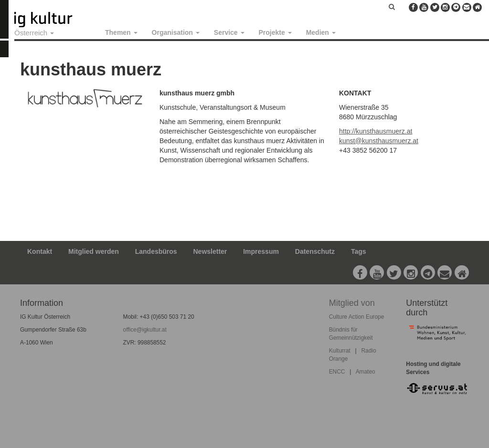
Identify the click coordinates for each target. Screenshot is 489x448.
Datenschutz (315, 251)
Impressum (261, 251)
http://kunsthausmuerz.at (376, 131)
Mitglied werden (94, 251)
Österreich (34, 33)
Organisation (176, 32)
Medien (321, 32)
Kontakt (40, 251)
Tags (359, 251)
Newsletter (210, 251)
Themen (121, 32)
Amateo (366, 372)
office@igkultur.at (145, 330)
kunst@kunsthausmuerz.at (379, 141)
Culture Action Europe (357, 317)
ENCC (337, 372)
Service (229, 32)
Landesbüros (156, 251)
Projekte (275, 32)
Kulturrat (340, 351)
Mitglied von (352, 303)
